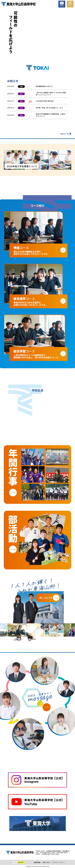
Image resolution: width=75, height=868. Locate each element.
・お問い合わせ (45, 863)
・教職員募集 (35, 863)
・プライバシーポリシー (58, 863)
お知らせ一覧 (64, 134)
